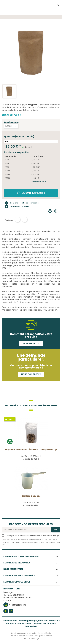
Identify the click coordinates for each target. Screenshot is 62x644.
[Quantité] (31, 142)
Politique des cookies (43, 636)
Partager (18, 220)
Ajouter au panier (31, 193)
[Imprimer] (50, 211)
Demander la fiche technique (22, 203)
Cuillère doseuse (31, 496)
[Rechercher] (57, 4)
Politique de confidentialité (22, 636)
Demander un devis (17, 207)
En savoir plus (12, 115)
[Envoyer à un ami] (55, 211)
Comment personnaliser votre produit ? (31, 335)
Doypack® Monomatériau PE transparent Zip (31, 450)
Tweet (25, 220)
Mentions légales (45, 633)
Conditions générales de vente (23, 633)
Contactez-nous (39, 182)
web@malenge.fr (17, 605)
